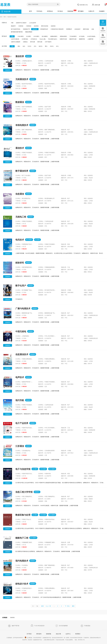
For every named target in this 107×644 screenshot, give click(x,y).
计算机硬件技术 (44, 29)
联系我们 (78, 634)
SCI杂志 (60, 11)
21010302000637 (37, 638)
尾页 (73, 606)
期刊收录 (4, 36)
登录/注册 (97, 5)
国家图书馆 (82, 39)
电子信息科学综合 (16, 29)
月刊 (35, 46)
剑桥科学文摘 (63, 39)
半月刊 (29, 46)
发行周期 (4, 46)
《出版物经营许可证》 (37, 640)
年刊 (57, 46)
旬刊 (24, 46)
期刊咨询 (39, 634)
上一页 (49, 606)
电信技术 (35, 29)
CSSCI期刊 (21, 36)
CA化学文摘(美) (91, 36)
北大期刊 (29, 36)
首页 (30, 11)
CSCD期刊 (36, 36)
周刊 (19, 46)
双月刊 (41, 46)
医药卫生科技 (45, 26)
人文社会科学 (33, 23)
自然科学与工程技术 (21, 23)
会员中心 (68, 634)
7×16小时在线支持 (38, 626)
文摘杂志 (25, 42)
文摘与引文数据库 (16, 42)
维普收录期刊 (63, 36)
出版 (93, 29)
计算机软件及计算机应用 (57, 29)
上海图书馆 (90, 39)
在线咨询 (8, 70)
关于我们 (29, 634)
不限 (12, 23)
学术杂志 (39, 11)
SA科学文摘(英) (15, 39)
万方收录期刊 (73, 36)
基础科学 (13, 26)
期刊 (5, 17)
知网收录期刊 (54, 36)
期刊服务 (81, 11)
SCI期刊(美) (25, 39)
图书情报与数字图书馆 (17, 32)
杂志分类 (7, 12)
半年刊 (52, 46)
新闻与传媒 (86, 29)
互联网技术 (69, 29)
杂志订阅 (58, 634)
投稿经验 (12, 618)
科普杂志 (50, 11)
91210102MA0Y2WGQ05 (76, 638)
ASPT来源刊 (48, 42)
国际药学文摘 (73, 39)
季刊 (46, 46)
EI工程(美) (82, 36)
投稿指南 (70, 11)
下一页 (67, 606)
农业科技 (36, 26)
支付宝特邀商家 (61, 626)
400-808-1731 (84, 5)
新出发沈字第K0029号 (57, 638)
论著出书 (91, 11)
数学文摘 (40, 42)
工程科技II (29, 26)
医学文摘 (33, 42)
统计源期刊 (45, 36)
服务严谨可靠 (14, 626)
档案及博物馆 (29, 32)
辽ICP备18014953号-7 (18, 638)
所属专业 (4, 23)
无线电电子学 (26, 29)
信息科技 (53, 26)
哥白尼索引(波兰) (53, 39)
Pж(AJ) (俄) (43, 39)
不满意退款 (85, 626)
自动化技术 (77, 29)
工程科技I (21, 26)
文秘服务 (102, 11)
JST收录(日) (34, 39)
